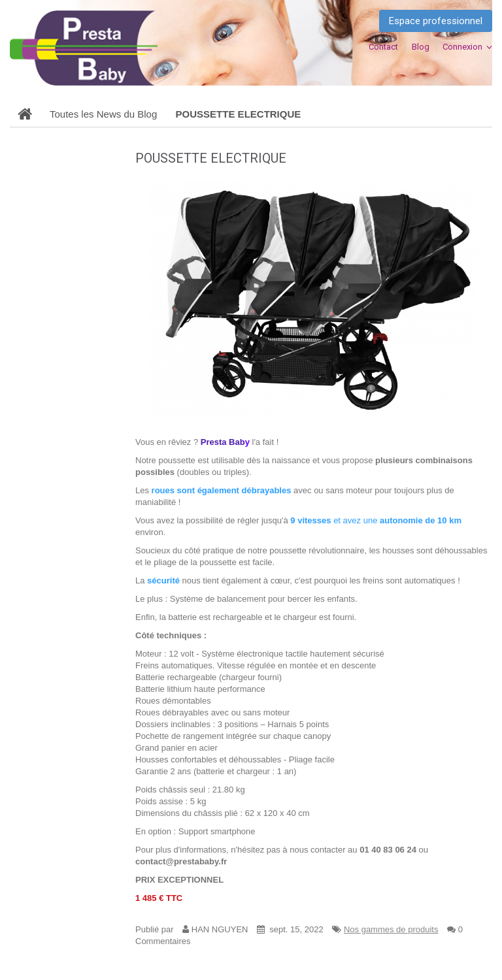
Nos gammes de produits (391, 929)
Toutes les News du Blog (103, 114)
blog (421, 47)
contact (383, 47)
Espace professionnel (436, 21)
